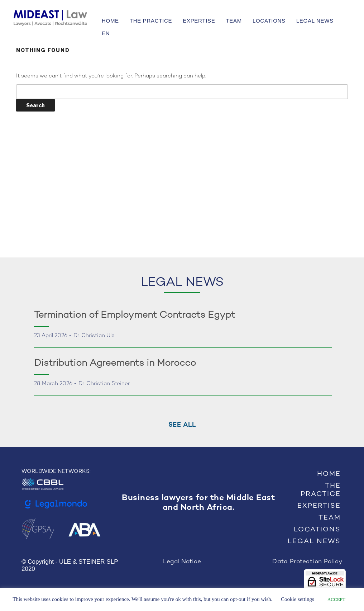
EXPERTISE (199, 21)
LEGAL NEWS (315, 21)
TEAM (234, 21)
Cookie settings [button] (298, 599)
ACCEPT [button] (336, 599)
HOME (110, 21)
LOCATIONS (269, 21)
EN (106, 33)
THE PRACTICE (151, 21)
